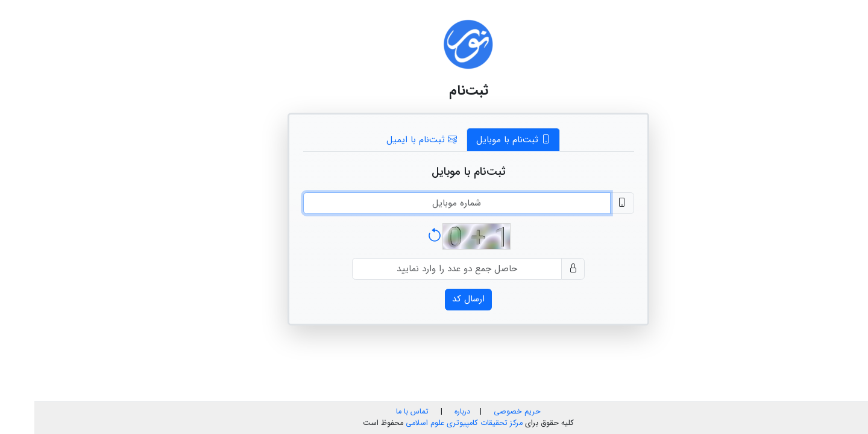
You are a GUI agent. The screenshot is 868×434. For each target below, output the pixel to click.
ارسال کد (434, 299)
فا (858, 11)
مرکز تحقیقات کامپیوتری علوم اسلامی (430, 423)
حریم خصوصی (483, 412)
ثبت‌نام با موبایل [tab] (479, 140)
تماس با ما (378, 412)
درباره (427, 412)
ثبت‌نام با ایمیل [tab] (387, 140)
